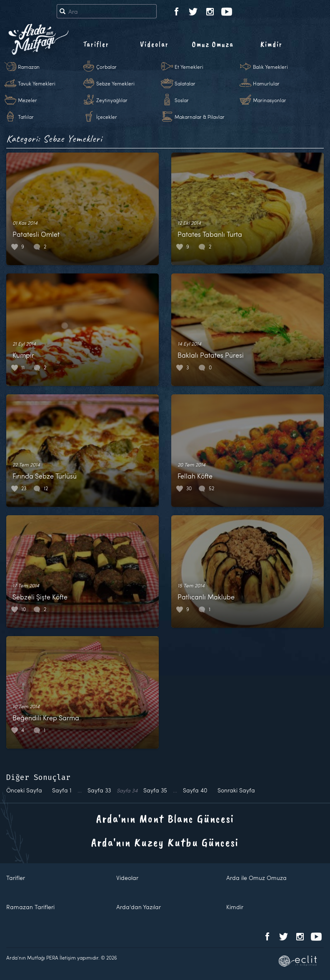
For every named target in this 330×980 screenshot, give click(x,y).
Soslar (182, 100)
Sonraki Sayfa (236, 790)
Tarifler (96, 44)
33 (99, 790)
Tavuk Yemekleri (37, 83)
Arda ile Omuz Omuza (256, 878)
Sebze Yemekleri (115, 83)
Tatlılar (26, 117)
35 (155, 790)
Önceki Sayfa (24, 790)
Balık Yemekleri (270, 67)
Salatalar (185, 83)
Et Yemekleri (189, 67)
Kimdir (271, 44)
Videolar (154, 44)
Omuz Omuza (213, 44)
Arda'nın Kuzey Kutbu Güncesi (165, 842)
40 (195, 790)
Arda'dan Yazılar (139, 907)
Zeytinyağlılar (112, 100)
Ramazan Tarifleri (30, 907)
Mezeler (27, 100)
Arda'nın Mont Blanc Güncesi (165, 818)
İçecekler (107, 117)
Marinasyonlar (270, 100)
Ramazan (29, 67)
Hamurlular (266, 83)
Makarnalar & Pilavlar (200, 117)
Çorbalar (106, 67)
